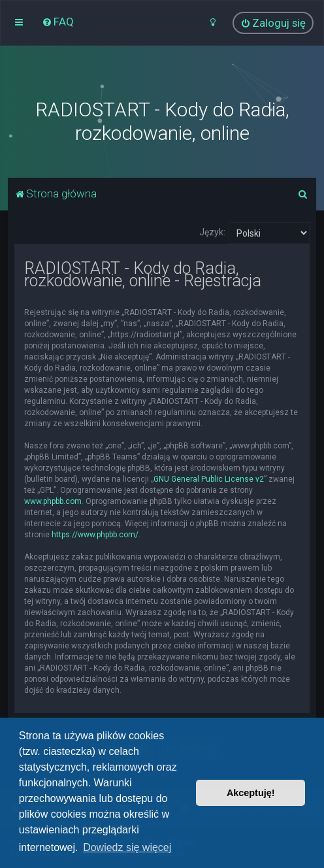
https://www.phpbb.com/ (95, 535)
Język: (212, 232)
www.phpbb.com (53, 501)
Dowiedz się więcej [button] (127, 847)
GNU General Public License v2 (209, 479)
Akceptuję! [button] (251, 793)
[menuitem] (58, 22)
